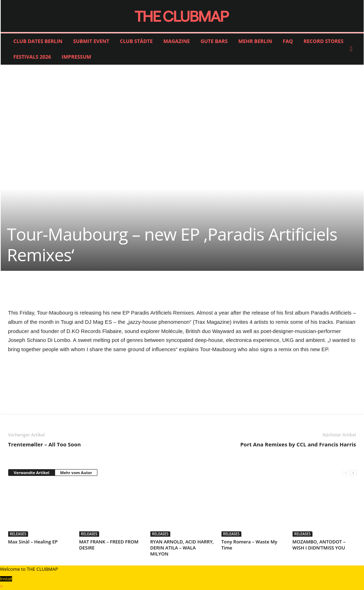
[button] (353, 49)
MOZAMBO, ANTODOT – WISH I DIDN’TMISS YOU (319, 545)
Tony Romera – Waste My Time (250, 545)
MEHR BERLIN (255, 41)
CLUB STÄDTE (136, 41)
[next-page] (353, 473)
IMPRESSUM (77, 57)
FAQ (288, 41)
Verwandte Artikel (32, 473)
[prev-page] (346, 473)
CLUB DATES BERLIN (38, 41)
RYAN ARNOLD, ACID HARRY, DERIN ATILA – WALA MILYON (182, 548)
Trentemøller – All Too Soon (45, 444)
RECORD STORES (323, 41)
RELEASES (18, 534)
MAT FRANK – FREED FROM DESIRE (109, 545)
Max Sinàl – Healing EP (33, 542)
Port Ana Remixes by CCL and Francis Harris (298, 444)
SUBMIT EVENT (91, 41)
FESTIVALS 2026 (32, 57)
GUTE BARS (214, 41)
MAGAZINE (177, 41)
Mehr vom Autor (76, 473)
